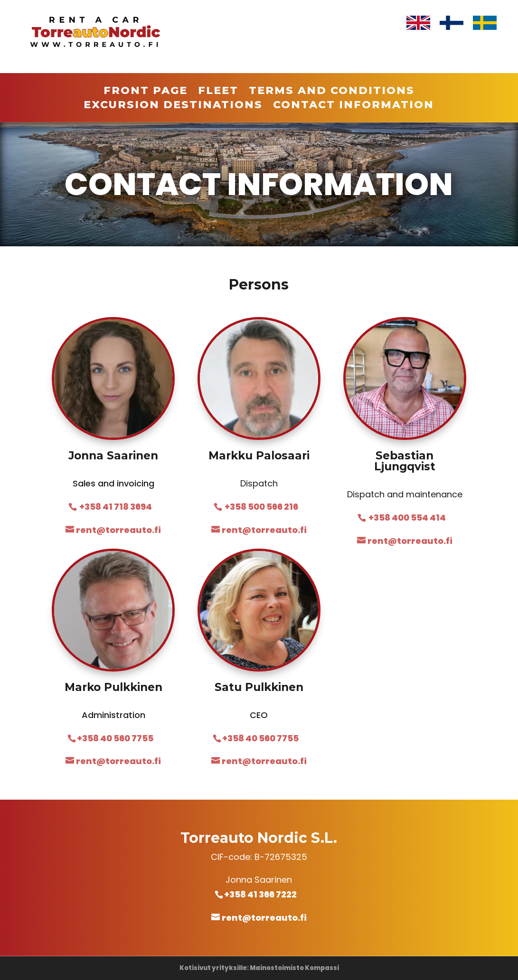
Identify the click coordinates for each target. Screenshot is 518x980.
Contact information (353, 106)
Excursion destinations (173, 106)
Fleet (218, 92)
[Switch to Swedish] (485, 23)
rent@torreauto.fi (264, 918)
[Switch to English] (418, 23)
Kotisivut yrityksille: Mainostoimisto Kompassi (259, 968)
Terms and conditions (332, 92)
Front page (146, 92)
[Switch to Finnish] (452, 23)
